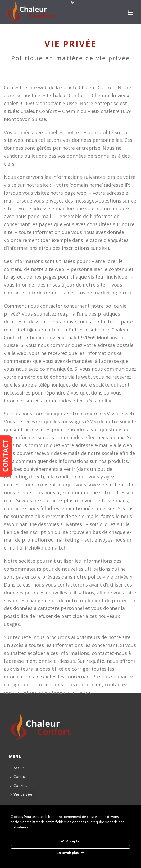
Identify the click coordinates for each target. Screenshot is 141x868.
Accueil (18, 768)
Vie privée (21, 794)
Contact (19, 776)
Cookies (19, 785)
